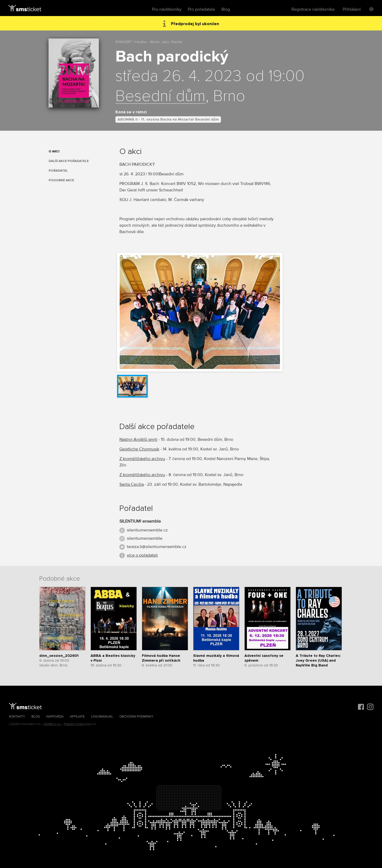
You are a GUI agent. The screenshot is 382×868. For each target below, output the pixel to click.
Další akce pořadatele (69, 161)
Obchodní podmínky (136, 717)
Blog (226, 9)
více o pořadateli (142, 555)
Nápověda (55, 717)
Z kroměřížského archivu (142, 459)
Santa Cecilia (132, 484)
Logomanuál (102, 717)
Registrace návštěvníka (313, 9)
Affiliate (77, 717)
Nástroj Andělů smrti (138, 439)
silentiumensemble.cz (147, 530)
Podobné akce (61, 180)
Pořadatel (58, 171)
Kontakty (17, 717)
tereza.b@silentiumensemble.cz (157, 547)
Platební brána (74, 724)
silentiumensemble (145, 538)
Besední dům (160, 97)
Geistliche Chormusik (139, 449)
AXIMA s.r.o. (52, 724)
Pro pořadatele (201, 9)
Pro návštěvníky (167, 9)
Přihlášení (352, 9)
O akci (54, 151)
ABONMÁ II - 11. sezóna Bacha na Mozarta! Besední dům (168, 119)
